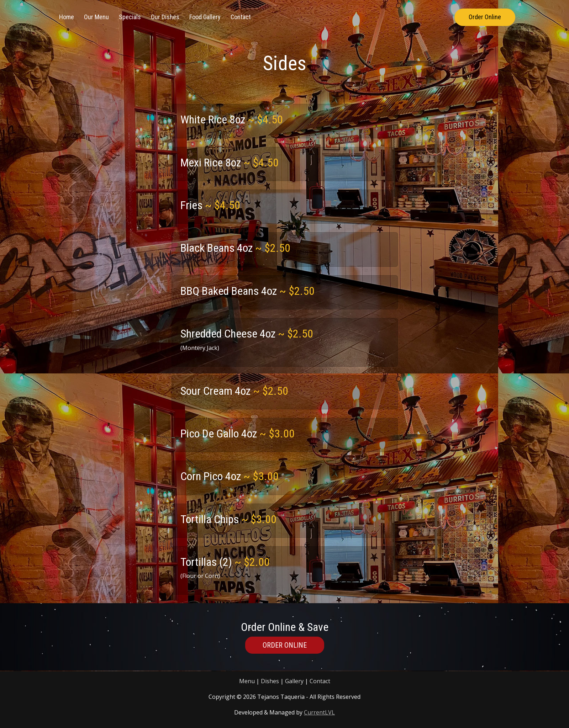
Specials (130, 17)
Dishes (270, 681)
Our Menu (96, 17)
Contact (241, 17)
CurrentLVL (319, 712)
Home (67, 17)
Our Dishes (165, 17)
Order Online (485, 17)
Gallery (294, 681)
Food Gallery (205, 17)
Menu (247, 681)
